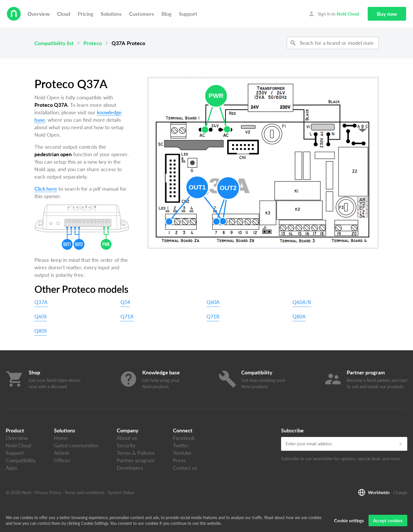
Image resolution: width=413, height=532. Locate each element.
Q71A (127, 317)
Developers (130, 468)
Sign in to (334, 14)
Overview (39, 14)
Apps (11, 468)
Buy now (387, 14)
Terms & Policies (136, 453)
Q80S (41, 331)
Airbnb (62, 453)
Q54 (125, 302)
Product (15, 430)
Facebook (184, 438)
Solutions (111, 14)
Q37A (41, 302)
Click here (46, 189)
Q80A (299, 317)
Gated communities (76, 445)
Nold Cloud (18, 445)
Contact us (185, 468)
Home (61, 438)
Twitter (181, 445)
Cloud (64, 14)
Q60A (213, 302)
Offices (62, 460)
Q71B (213, 317)
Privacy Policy (48, 492)
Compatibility (21, 460)
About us (127, 438)
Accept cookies (388, 521)
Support (188, 14)
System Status (121, 492)
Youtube (182, 453)
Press (179, 460)
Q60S (41, 317)
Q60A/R (302, 302)
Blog (166, 14)
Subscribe (292, 430)
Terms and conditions (84, 492)
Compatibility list (54, 43)
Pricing (85, 14)
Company (128, 430)
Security (126, 445)
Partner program (136, 460)
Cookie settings (349, 521)
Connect (183, 430)
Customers (142, 14)
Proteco (93, 43)
